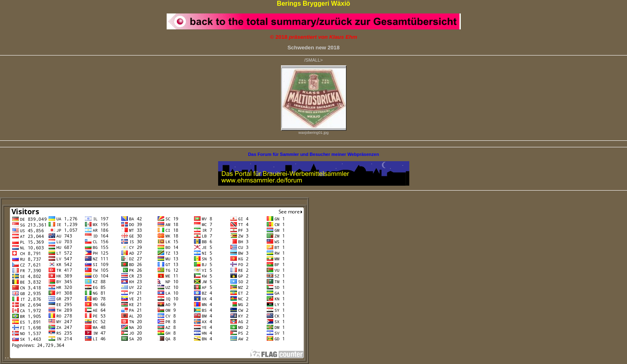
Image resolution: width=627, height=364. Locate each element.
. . (154, 357)
